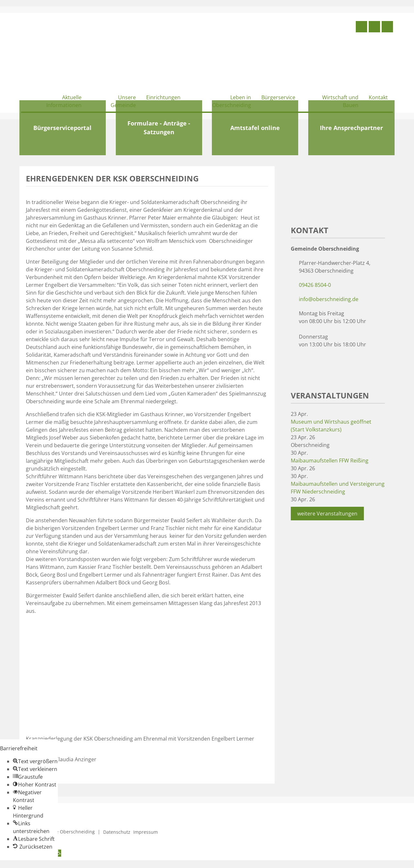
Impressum (146, 832)
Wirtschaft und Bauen (340, 101)
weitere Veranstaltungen (327, 514)
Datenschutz (117, 832)
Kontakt (378, 97)
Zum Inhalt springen (25, 864)
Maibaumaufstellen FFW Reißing (330, 461)
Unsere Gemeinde (123, 101)
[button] (35, 761)
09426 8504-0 (315, 285)
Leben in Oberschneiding (232, 101)
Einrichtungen (163, 97)
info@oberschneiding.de (329, 299)
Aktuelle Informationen (64, 101)
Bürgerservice (278, 97)
